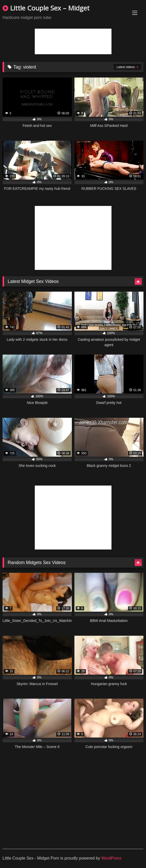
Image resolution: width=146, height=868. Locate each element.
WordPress (111, 858)
